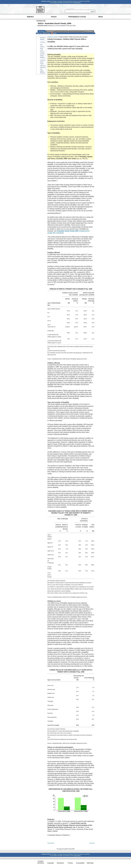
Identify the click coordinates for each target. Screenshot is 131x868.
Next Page (92, 843)
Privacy (70, 863)
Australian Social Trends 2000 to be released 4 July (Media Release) (43, 67)
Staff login (90, 863)
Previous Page (51, 843)
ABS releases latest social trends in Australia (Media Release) (42, 51)
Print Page (46, 33)
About (101, 17)
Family (56, 37)
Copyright (51, 863)
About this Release (43, 39)
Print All (54, 33)
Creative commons (41, 862)
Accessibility (80, 863)
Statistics (30, 17)
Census (54, 17)
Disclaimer (60, 863)
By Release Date (41, 21)
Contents (42, 42)
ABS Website (77, 3)
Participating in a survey (77, 17)
